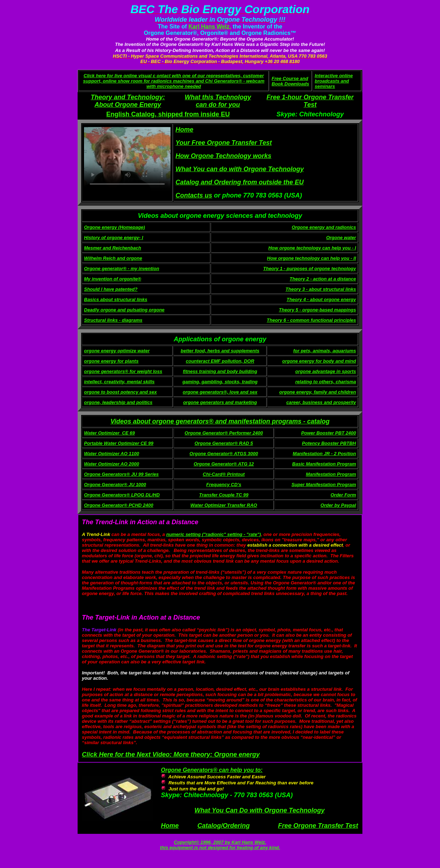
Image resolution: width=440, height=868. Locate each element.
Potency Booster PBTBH (329, 443)
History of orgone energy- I (114, 238)
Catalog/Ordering (223, 826)
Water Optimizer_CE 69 (109, 433)
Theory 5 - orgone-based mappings (317, 310)
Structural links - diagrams (113, 320)
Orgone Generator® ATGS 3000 (224, 454)
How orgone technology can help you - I (312, 248)
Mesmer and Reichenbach (112, 248)
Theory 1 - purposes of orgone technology (310, 269)
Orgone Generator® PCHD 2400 (119, 505)
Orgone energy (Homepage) (114, 227)
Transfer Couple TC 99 (224, 495)
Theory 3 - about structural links (321, 289)
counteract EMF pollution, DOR (220, 361)
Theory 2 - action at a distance (323, 279)
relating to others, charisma (326, 382)
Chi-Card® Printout (224, 474)
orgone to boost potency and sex (120, 392)
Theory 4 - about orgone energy (321, 299)
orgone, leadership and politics (118, 402)
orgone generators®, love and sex (220, 392)
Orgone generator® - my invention (122, 269)
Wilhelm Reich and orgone (113, 258)
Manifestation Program (331, 474)
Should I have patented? (111, 289)
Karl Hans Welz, (210, 27)
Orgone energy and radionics (324, 227)
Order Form (343, 495)
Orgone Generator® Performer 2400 (224, 433)
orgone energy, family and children (318, 392)
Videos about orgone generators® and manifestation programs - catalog (220, 421)
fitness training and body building (220, 371)
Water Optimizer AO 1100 (112, 454)
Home (170, 826)
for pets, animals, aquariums (325, 351)
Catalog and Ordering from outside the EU (240, 182)
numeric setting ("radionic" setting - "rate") (214, 534)
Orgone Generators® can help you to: (212, 770)
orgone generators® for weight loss (123, 371)
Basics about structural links (116, 299)
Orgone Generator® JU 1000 (115, 485)
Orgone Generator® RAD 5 (224, 443)
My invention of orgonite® (113, 279)
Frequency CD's (224, 485)
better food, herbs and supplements (220, 351)
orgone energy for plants (111, 361)
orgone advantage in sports (326, 371)
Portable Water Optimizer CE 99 (119, 443)
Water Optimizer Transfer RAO (224, 505)
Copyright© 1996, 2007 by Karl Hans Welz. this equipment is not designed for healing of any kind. (220, 845)
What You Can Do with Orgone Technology (259, 810)
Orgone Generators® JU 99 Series (121, 474)
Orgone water (341, 238)
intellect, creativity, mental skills (119, 382)
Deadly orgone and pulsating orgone (124, 310)
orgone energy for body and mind (319, 361)
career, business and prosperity (321, 402)
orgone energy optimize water (117, 351)
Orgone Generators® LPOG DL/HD (122, 495)
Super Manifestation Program (324, 485)
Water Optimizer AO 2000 (112, 464)
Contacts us (194, 195)
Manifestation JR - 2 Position (324, 454)
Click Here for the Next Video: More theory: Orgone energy (171, 754)
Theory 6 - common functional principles (311, 320)
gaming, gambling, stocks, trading (220, 382)
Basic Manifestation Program (324, 464)
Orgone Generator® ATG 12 (224, 464)
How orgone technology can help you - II (311, 258)
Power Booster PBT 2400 (329, 433)
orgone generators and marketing (220, 402)
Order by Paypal (338, 505)
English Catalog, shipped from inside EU (168, 114)
